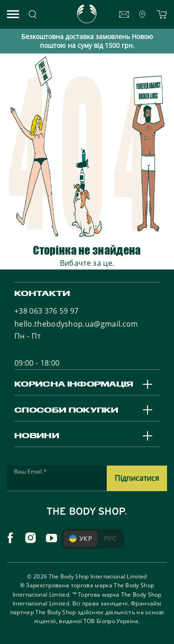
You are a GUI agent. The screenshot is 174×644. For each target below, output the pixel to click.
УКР (81, 538)
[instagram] (31, 538)
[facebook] (10, 538)
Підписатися (137, 478)
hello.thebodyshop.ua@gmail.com (76, 324)
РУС (110, 538)
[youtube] (52, 538)
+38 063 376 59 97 (46, 311)
